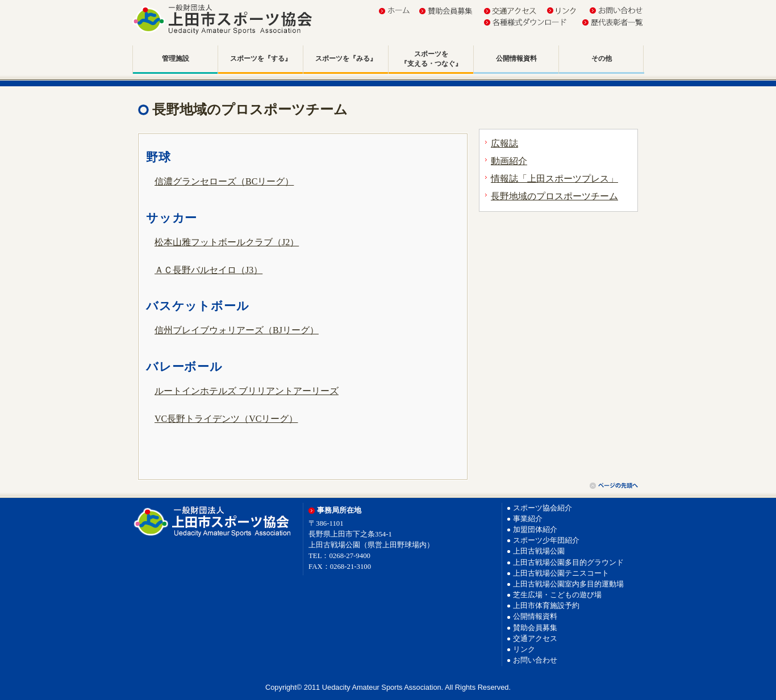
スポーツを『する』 (261, 58)
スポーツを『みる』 (346, 58)
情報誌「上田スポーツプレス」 (554, 179)
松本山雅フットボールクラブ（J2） (227, 242)
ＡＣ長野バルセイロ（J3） (208, 270)
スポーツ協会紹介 (543, 508)
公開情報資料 (516, 58)
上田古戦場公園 (539, 551)
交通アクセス (535, 639)
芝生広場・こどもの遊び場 (557, 595)
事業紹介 (528, 519)
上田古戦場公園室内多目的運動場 (568, 584)
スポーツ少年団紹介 (546, 540)
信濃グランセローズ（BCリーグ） (224, 181)
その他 (602, 58)
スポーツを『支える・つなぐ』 (431, 59)
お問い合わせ (535, 660)
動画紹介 (509, 161)
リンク (524, 649)
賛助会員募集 (535, 628)
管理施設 (176, 58)
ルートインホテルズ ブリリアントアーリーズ (247, 391)
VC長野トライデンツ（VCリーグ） (226, 419)
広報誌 (504, 143)
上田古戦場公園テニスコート (561, 573)
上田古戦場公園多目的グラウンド (568, 563)
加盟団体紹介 (535, 530)
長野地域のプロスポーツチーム (554, 196)
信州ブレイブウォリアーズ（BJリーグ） (237, 330)
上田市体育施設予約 (546, 606)
